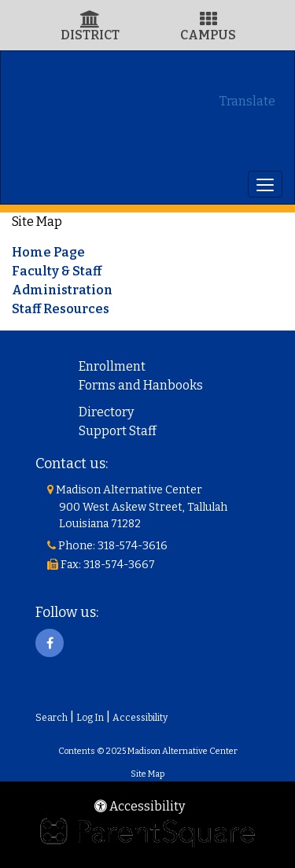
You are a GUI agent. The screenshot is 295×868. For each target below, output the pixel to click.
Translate (247, 101)
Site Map (147, 774)
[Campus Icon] (208, 21)
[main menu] (265, 184)
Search (52, 718)
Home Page (48, 252)
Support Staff (118, 431)
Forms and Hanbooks (141, 385)
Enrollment (112, 366)
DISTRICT (90, 35)
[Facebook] (50, 643)
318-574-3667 (119, 565)
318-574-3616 (133, 546)
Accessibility (140, 718)
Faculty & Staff (57, 271)
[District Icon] (90, 21)
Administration (62, 290)
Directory (106, 412)
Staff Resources (61, 309)
